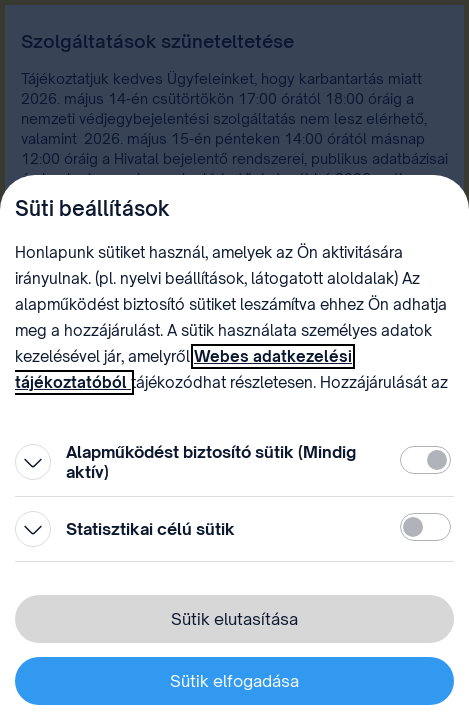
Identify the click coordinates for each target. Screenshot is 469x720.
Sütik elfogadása (234, 681)
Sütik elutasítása (234, 619)
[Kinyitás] (33, 462)
